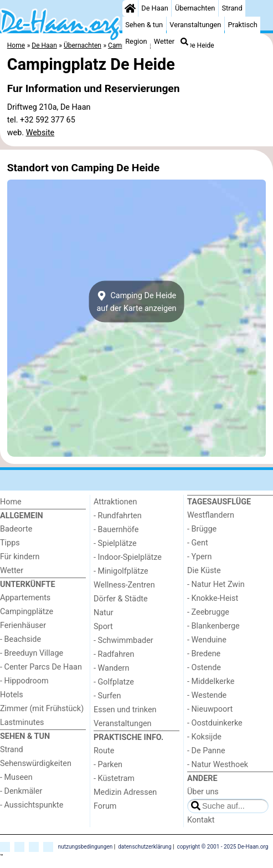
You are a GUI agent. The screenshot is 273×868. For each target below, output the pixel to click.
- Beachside (20, 639)
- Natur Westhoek (218, 765)
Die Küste (204, 571)
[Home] (130, 8)
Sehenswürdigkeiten (36, 764)
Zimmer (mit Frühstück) (42, 709)
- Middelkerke (211, 681)
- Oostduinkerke (215, 723)
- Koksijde (204, 737)
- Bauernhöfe (116, 530)
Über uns (203, 792)
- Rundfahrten (118, 516)
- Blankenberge (213, 626)
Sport (103, 627)
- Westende (207, 695)
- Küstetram (114, 778)
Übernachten (195, 8)
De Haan (154, 8)
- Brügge (202, 529)
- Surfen (107, 696)
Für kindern (20, 557)
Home (11, 502)
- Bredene (204, 654)
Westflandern (211, 515)
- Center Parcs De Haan (41, 667)
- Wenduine (207, 640)
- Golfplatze (114, 682)
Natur (104, 613)
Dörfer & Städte (121, 599)
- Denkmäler (21, 791)
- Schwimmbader (123, 640)
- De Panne (206, 751)
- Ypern (199, 557)
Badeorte (16, 529)
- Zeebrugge (208, 612)
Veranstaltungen (195, 25)
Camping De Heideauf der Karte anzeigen (136, 302)
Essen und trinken (125, 710)
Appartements (25, 598)
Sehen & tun (144, 25)
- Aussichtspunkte (32, 805)
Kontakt (201, 820)
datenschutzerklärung (145, 846)
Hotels (12, 695)
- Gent (198, 543)
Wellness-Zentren (124, 585)
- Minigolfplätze (121, 571)
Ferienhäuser (23, 626)
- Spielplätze (115, 543)
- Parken (108, 765)
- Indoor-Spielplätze (128, 557)
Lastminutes (22, 723)
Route (104, 751)
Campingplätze (27, 612)
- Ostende (204, 668)
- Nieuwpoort (210, 709)
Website (40, 133)
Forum (105, 806)
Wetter (164, 41)
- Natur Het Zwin (216, 584)
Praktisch (243, 25)
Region (136, 41)
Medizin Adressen (125, 792)
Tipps (10, 543)
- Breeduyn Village (32, 653)
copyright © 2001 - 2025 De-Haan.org (223, 846)
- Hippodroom (24, 681)
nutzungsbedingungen (86, 846)
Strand (232, 8)
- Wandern (111, 668)
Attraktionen (115, 502)
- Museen (16, 777)
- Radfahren (114, 654)
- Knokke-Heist (213, 598)
